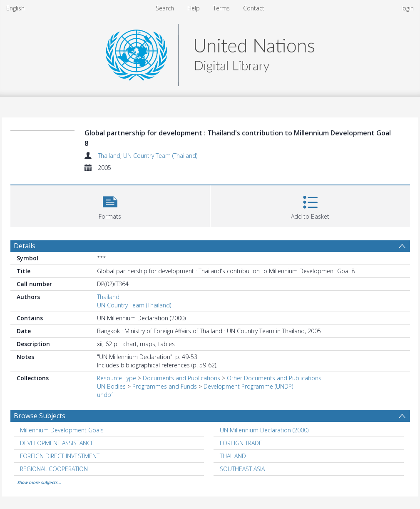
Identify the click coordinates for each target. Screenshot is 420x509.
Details (25, 246)
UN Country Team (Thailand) (160, 156)
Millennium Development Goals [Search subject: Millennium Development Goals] (62, 430)
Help (194, 8)
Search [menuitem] (165, 8)
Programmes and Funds (165, 386)
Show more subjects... (39, 482)
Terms (221, 8)
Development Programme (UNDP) (248, 386)
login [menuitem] (408, 8)
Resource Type (117, 378)
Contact (254, 8)
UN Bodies (111, 386)
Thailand (109, 156)
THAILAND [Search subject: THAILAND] (233, 456)
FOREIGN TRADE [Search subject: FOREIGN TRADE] (241, 443)
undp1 (106, 395)
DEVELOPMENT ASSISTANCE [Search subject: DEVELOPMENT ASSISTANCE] (57, 443)
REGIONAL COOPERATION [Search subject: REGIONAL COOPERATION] (54, 469)
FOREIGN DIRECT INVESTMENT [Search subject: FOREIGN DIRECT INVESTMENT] (60, 456)
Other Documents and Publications (274, 378)
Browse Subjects (40, 416)
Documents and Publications (181, 378)
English (15, 8)
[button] (110, 205)
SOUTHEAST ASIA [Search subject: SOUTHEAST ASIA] (242, 469)
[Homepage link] (210, 53)
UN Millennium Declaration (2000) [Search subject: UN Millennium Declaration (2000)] (264, 430)
